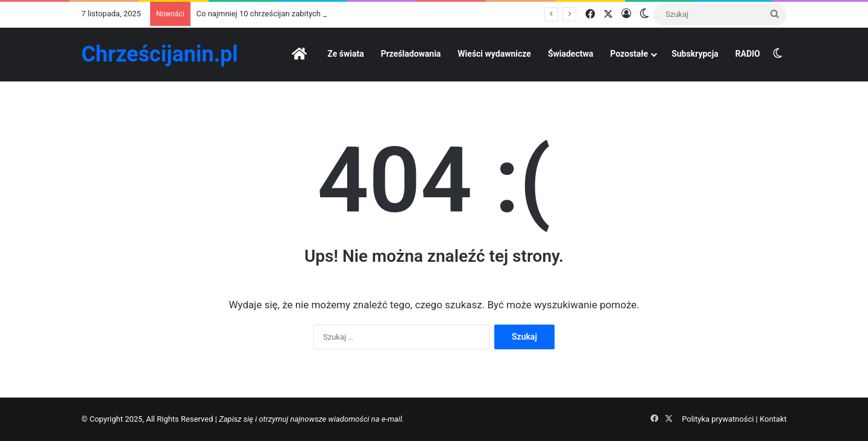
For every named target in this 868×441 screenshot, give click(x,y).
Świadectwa (571, 54)
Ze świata (345, 54)
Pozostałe (629, 54)
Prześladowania (411, 54)
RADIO (748, 54)
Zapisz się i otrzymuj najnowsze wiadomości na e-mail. (311, 419)
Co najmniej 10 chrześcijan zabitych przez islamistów (289, 14)
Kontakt (773, 419)
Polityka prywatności (718, 419)
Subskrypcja (695, 54)
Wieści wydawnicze (494, 54)
